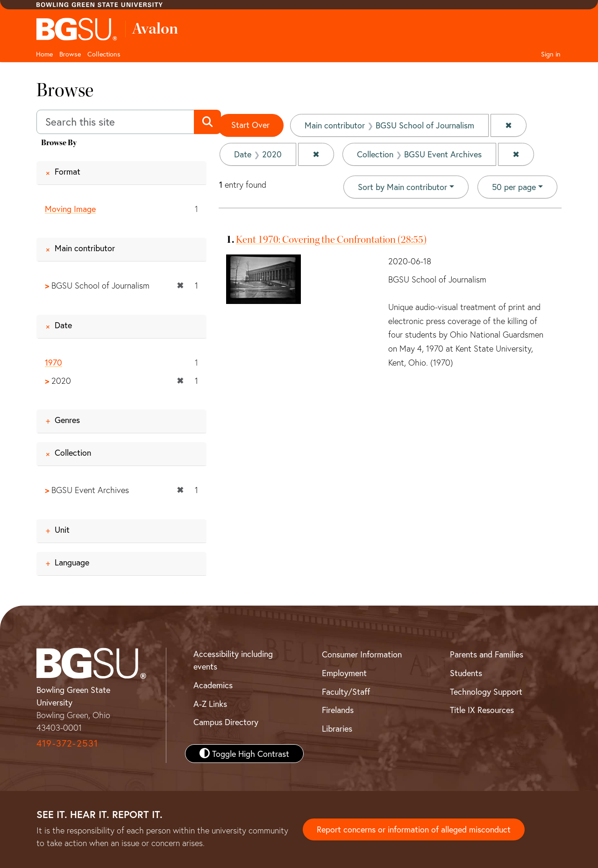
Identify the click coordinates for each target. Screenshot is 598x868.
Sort (402, 187)
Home (44, 54)
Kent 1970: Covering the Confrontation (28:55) (331, 240)
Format (68, 171)
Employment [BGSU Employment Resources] (344, 673)
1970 (53, 362)
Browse (70, 54)
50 (514, 186)
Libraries (337, 728)
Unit (62, 529)
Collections (104, 54)
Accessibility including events (233, 660)
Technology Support (486, 692)
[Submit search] (207, 122)
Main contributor (85, 248)
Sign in (551, 54)
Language (72, 562)
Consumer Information (362, 654)
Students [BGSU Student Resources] (466, 673)
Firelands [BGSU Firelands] (338, 710)
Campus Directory (226, 722)
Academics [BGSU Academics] (213, 685)
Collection (73, 453)
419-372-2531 (67, 743)
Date (63, 325)
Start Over (250, 125)
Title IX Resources (482, 710)
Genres (67, 420)
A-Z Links (210, 704)
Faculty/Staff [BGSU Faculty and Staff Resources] (346, 692)
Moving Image (70, 209)
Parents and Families (487, 654)
